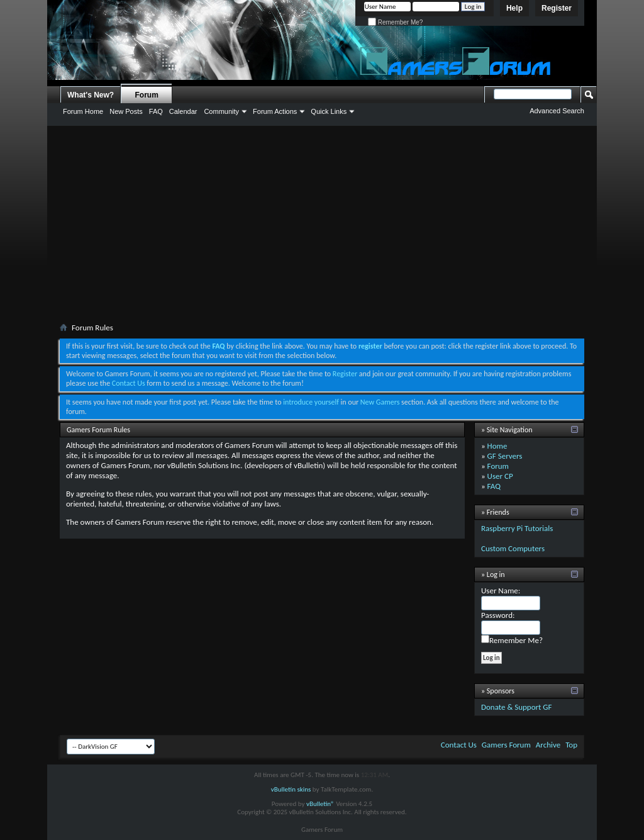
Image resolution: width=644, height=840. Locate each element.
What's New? (91, 95)
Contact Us (129, 383)
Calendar (183, 111)
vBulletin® (320, 804)
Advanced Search (557, 111)
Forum (147, 95)
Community (221, 111)
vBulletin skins (291, 789)
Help (514, 8)
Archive (548, 745)
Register (557, 8)
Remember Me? (395, 22)
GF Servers (505, 456)
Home (497, 446)
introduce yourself (311, 402)
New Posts (126, 111)
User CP (500, 476)
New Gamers (380, 402)
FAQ (156, 111)
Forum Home (83, 111)
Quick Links (329, 111)
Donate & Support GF (517, 707)
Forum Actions (275, 111)
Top (571, 745)
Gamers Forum (506, 745)
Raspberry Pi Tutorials (517, 528)
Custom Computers (513, 548)
